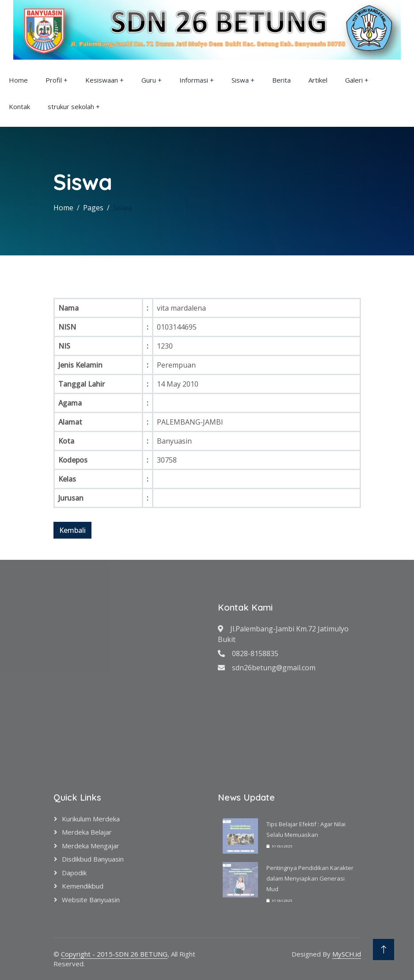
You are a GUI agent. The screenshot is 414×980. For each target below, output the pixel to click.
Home (18, 80)
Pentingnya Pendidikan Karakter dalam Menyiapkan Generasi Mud (310, 878)
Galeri (354, 80)
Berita (281, 80)
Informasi (194, 80)
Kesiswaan (102, 80)
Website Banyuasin (91, 900)
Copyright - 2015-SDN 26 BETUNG (114, 954)
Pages (93, 208)
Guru (149, 80)
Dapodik (74, 873)
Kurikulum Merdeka (91, 819)
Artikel (318, 80)
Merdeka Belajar (87, 832)
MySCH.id (347, 954)
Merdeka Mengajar (91, 846)
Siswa (240, 80)
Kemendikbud (83, 886)
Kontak (19, 106)
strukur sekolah (71, 106)
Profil (54, 80)
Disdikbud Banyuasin (93, 859)
